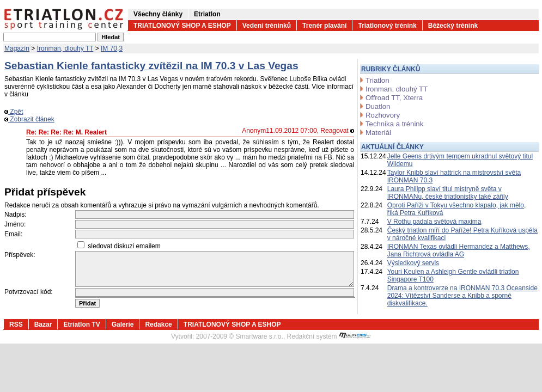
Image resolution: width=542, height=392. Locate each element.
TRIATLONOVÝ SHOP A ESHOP (182, 26)
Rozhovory (383, 115)
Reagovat (337, 131)
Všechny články (158, 14)
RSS (16, 324)
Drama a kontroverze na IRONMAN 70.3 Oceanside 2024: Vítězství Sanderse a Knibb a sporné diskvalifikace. (462, 296)
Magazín (17, 48)
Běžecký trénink (453, 26)
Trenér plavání (324, 26)
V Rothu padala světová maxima (434, 222)
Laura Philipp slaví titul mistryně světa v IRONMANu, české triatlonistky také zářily (448, 193)
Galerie (123, 324)
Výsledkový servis (413, 263)
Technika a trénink (394, 124)
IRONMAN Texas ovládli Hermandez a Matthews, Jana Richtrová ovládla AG (459, 250)
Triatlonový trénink (387, 26)
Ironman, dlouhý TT (65, 48)
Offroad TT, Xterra (394, 98)
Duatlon (378, 106)
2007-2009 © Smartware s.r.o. (240, 336)
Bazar (43, 324)
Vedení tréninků (267, 26)
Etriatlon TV (81, 324)
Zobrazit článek (29, 119)
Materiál (378, 133)
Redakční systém (329, 336)
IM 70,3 (112, 48)
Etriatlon (207, 14)
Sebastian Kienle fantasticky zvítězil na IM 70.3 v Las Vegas (151, 66)
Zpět (14, 112)
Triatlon (377, 80)
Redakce (158, 324)
